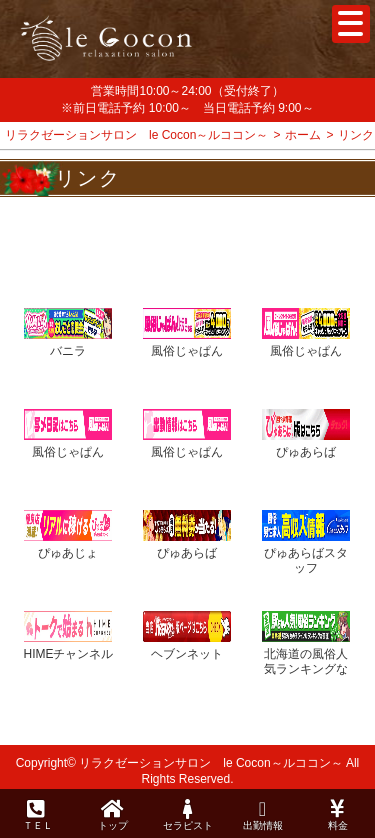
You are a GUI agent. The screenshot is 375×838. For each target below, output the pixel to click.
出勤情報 (262, 815)
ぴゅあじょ (68, 553)
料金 (337, 815)
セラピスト (187, 815)
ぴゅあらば (306, 452)
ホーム (303, 135)
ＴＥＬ (38, 816)
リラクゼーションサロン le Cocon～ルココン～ (136, 135)
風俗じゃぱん (187, 351)
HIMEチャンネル (68, 654)
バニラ (68, 351)
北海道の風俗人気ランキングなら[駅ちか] (306, 669)
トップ (112, 815)
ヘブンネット (187, 654)
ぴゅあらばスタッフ (306, 561)
